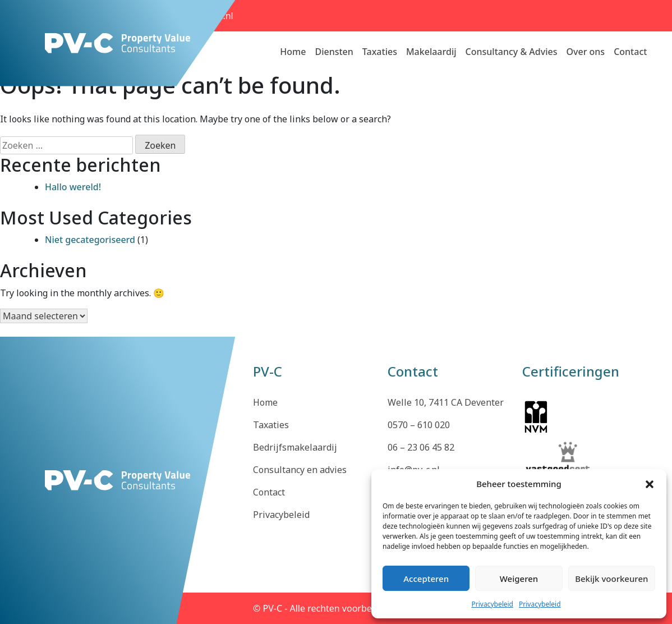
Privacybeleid (492, 604)
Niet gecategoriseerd (90, 240)
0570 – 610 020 (419, 425)
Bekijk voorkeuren (611, 579)
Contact (630, 52)
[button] (650, 484)
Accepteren (426, 579)
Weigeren (519, 579)
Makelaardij (431, 52)
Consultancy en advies (300, 470)
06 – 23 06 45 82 (421, 447)
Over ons (585, 52)
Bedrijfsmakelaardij (295, 447)
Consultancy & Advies (512, 52)
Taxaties (380, 52)
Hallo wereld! (73, 187)
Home (293, 52)
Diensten (334, 52)
